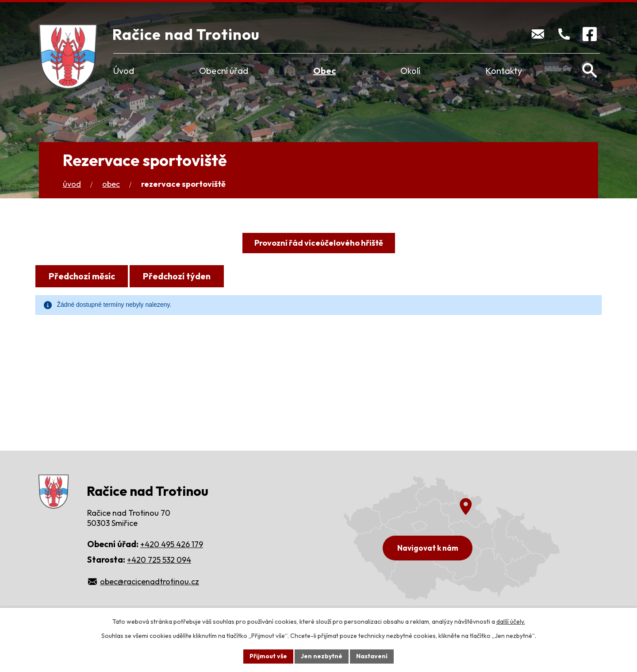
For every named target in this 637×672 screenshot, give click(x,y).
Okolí (410, 71)
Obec (324, 71)
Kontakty (504, 71)
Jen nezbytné (322, 656)
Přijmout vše (268, 656)
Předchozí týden (177, 276)
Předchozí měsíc (82, 276)
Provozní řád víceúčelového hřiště (319, 243)
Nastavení (372, 656)
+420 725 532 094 (159, 560)
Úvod (124, 71)
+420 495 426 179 (172, 544)
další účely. (511, 622)
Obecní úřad (224, 71)
